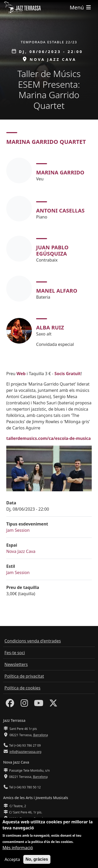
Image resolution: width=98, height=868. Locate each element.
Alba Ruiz (50, 327)
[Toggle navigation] (81, 7)
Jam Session (18, 530)
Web (21, 374)
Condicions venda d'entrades (33, 641)
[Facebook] (10, 705)
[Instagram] (24, 705)
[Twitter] (53, 705)
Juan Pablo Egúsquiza (52, 250)
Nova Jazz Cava (21, 551)
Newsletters (16, 664)
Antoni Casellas (60, 211)
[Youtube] (39, 705)
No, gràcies (37, 859)
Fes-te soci (15, 653)
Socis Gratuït (68, 374)
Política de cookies (22, 688)
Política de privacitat (24, 676)
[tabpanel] (49, 253)
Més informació (18, 848)
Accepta (12, 859)
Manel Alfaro (57, 291)
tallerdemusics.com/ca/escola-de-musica (48, 438)
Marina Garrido (60, 172)
